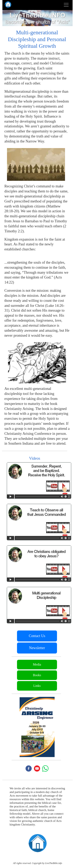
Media (37, 664)
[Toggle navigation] (66, 5)
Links (37, 686)
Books (37, 675)
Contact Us (37, 636)
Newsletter (37, 648)
